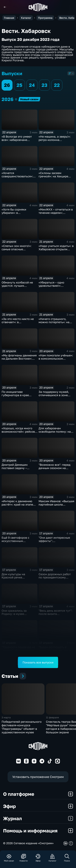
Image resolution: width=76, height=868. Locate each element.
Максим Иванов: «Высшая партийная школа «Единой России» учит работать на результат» (56, 506)
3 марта (6, 717)
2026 (16, 99)
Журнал (38, 818)
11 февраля (52, 717)
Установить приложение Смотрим (38, 777)
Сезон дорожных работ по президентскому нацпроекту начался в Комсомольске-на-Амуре (56, 579)
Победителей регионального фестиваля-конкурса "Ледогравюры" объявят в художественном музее (22, 727)
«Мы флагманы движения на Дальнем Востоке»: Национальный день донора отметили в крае (19, 360)
